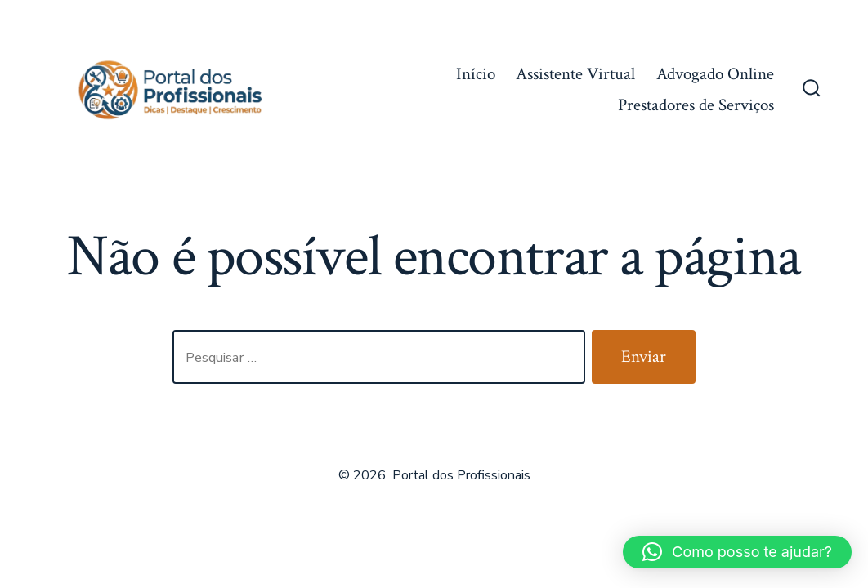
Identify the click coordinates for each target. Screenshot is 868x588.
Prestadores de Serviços (696, 105)
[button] (737, 552)
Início (476, 74)
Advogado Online (715, 74)
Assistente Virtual (575, 74)
